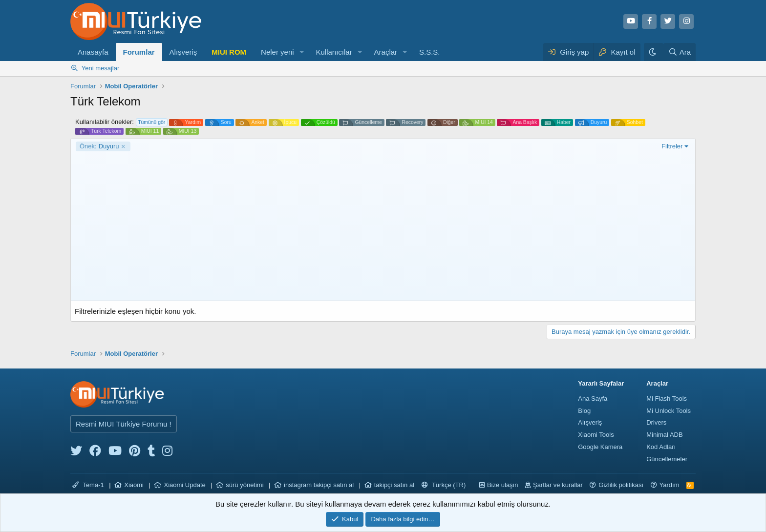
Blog (584, 411)
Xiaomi (134, 485)
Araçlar (386, 52)
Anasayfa (93, 52)
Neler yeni (277, 52)
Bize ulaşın (503, 485)
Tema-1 (88, 485)
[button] (301, 52)
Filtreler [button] (672, 146)
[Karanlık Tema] (654, 52)
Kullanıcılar (334, 52)
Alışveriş (183, 52)
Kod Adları (661, 447)
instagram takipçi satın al (319, 485)
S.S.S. (430, 52)
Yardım (670, 485)
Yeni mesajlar (101, 68)
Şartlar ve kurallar (558, 485)
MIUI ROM (229, 52)
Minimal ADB (664, 435)
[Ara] (680, 52)
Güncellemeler (667, 459)
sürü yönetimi (245, 485)
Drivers (656, 422)
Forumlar (139, 52)
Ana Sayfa (593, 399)
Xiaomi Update (184, 485)
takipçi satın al (394, 485)
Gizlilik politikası (621, 485)
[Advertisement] (383, 225)
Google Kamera (600, 447)
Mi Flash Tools (667, 399)
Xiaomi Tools (596, 435)
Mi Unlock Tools (669, 411)
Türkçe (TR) (444, 485)
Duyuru (99, 146)
